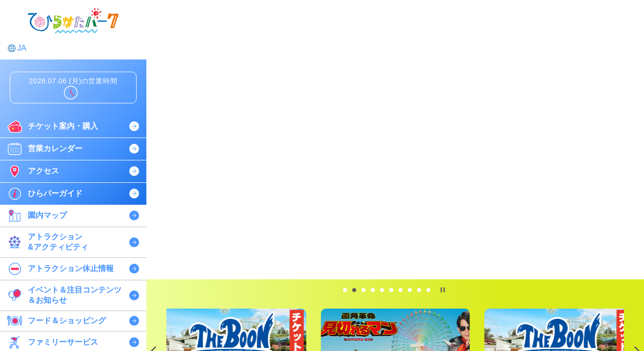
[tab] (345, 290)
